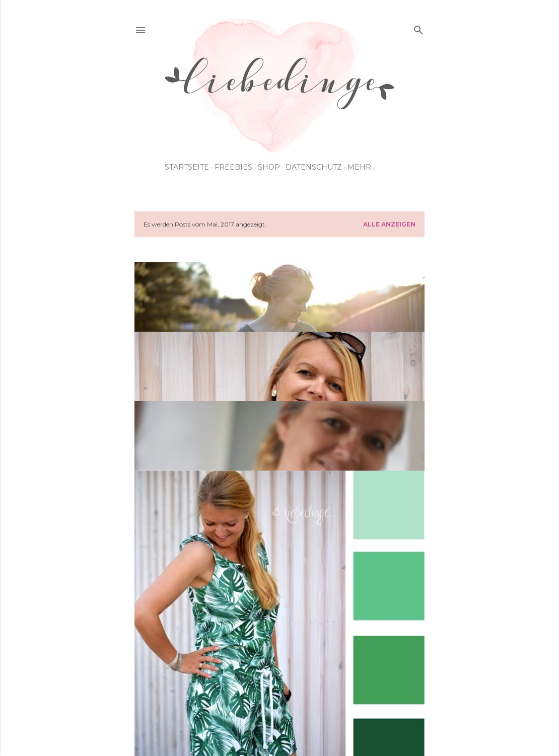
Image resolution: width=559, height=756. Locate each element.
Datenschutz (314, 167)
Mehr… (362, 167)
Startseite (187, 167)
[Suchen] (418, 28)
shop (269, 167)
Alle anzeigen (389, 224)
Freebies (233, 167)
